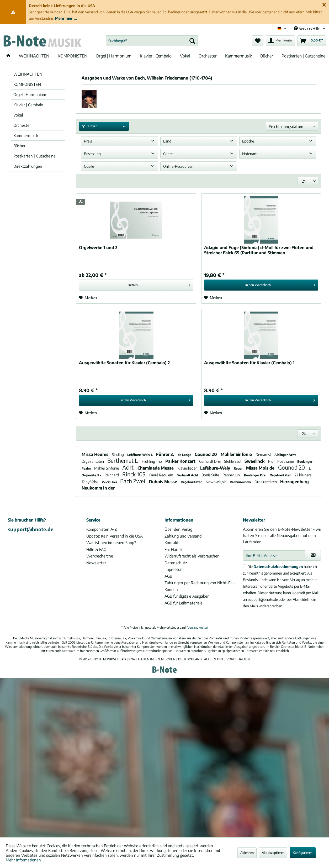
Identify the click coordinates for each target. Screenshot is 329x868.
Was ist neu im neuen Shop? (111, 543)
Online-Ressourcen (178, 166)
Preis (88, 141)
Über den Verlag (178, 529)
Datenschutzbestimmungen (278, 567)
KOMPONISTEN (27, 84)
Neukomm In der (98, 488)
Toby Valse (90, 482)
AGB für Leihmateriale (184, 603)
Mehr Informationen (23, 860)
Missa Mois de (261, 468)
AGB (168, 576)
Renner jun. (232, 475)
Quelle (89, 166)
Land (167, 141)
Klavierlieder (187, 468)
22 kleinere (303, 475)
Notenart (249, 154)
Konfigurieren (303, 853)
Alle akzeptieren (273, 853)
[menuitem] (152, 41)
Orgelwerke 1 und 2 (98, 248)
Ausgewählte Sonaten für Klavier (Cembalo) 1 (249, 363)
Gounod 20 (206, 454)
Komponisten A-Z (102, 529)
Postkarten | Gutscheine (35, 156)
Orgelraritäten (93, 461)
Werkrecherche (100, 556)
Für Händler (175, 549)
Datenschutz (176, 563)
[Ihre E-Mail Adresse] (274, 555)
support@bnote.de (31, 529)
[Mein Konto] (280, 41)
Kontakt (172, 543)
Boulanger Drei (256, 475)
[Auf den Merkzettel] (88, 298)
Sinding (118, 454)
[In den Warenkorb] (261, 285)
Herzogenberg (294, 482)
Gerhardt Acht (188, 475)
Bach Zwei (133, 481)
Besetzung (92, 154)
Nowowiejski (216, 482)
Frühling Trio (152, 461)
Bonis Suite (211, 475)
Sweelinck (255, 461)
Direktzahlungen (28, 166)
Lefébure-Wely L (140, 455)
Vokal (18, 115)
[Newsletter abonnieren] (313, 555)
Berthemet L (123, 461)
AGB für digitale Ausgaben (187, 596)
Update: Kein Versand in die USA (115, 536)
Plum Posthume (281, 461)
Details (159, 284)
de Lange (185, 455)
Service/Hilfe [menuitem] (308, 28)
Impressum (174, 569)
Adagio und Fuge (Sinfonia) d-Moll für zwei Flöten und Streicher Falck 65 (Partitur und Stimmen (259, 250)
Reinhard (112, 475)
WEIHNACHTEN (28, 74)
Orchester (22, 125)
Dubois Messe (164, 482)
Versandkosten (198, 627)
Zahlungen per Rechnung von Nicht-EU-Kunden (200, 586)
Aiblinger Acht (285, 455)
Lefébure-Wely (216, 468)
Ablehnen (247, 853)
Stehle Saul (233, 461)
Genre (168, 154)
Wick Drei (110, 482)
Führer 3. (166, 454)
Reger (239, 468)
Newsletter (96, 563)
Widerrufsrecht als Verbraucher (192, 556)
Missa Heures (95, 454)
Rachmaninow (241, 482)
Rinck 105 (134, 474)
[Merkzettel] (258, 41)
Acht (129, 467)
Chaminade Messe (156, 468)
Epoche (248, 141)
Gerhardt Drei (210, 461)
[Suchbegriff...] (152, 41)
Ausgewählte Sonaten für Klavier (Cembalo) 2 (124, 363)
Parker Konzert (181, 461)
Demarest (264, 454)
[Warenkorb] (312, 41)
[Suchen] (192, 41)
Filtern (90, 126)
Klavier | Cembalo (28, 105)
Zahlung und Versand (183, 536)
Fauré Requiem (162, 475)
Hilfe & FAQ (96, 549)
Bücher (19, 146)
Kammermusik (26, 135)
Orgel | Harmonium (30, 94)
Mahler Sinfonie (237, 454)
